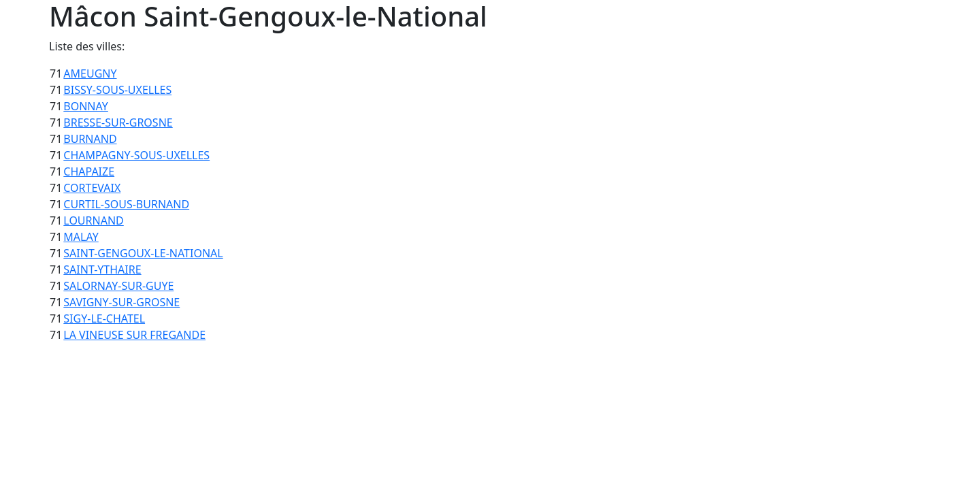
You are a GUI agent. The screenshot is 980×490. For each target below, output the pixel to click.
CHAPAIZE (89, 171)
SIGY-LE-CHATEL (104, 318)
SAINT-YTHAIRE (102, 269)
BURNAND (90, 139)
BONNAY (86, 106)
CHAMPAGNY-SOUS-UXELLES (136, 155)
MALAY (81, 237)
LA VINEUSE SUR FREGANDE (134, 335)
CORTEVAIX (92, 188)
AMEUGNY (90, 73)
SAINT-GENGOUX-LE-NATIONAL (143, 253)
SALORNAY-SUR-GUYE (118, 286)
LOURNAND (93, 220)
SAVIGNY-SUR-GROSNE (121, 302)
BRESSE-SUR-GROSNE (118, 122)
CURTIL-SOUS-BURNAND (126, 204)
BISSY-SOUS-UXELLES (117, 90)
